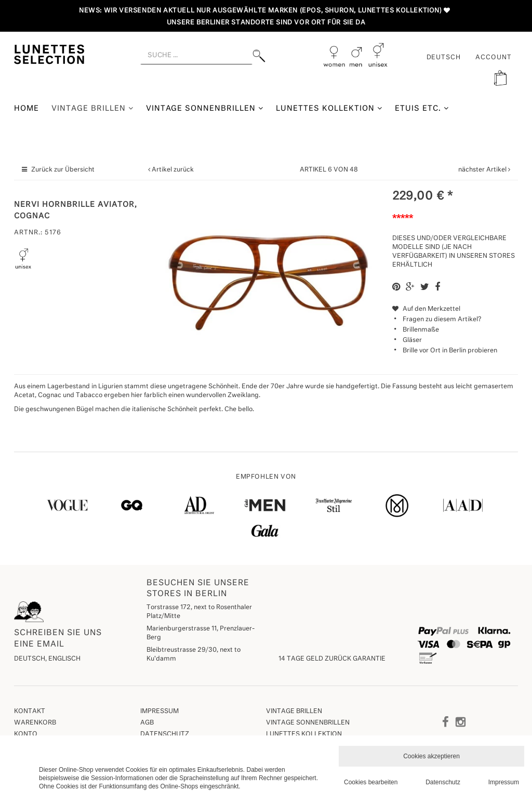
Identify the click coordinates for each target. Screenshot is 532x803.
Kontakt (30, 712)
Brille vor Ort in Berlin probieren (450, 351)
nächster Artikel (483, 170)
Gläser (412, 340)
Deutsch (444, 58)
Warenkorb (35, 723)
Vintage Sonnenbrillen (205, 108)
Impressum (159, 712)
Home (26, 109)
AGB (147, 723)
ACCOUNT (494, 58)
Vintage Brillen (92, 108)
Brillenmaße (421, 330)
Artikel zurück (173, 170)
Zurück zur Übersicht (63, 170)
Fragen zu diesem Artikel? (437, 320)
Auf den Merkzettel (426, 309)
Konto (26, 734)
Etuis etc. (422, 108)
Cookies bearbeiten (371, 782)
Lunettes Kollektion (329, 108)
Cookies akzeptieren (431, 756)
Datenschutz (165, 734)
